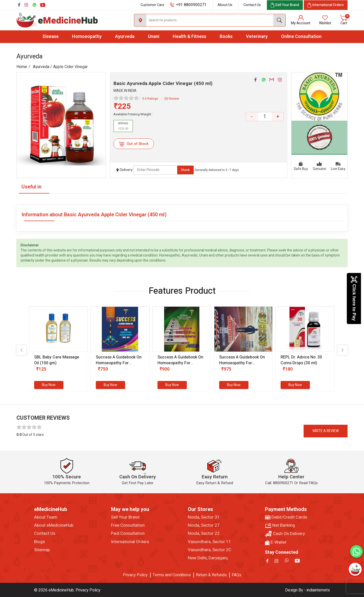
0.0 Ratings (150, 99)
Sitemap (42, 550)
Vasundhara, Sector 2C (210, 550)
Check (185, 170)
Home (22, 67)
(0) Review (172, 99)
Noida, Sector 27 (204, 525)
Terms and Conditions (172, 575)
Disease (51, 37)
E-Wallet (276, 542)
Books (226, 37)
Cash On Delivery (285, 534)
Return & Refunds (211, 575)
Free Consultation (128, 525)
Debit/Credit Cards (286, 517)
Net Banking (280, 525)
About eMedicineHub (54, 525)
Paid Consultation (128, 534)
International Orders (130, 542)
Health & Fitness (189, 37)
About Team (46, 517)
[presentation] (21, 350)
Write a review (326, 431)
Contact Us (252, 5)
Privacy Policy (135, 575)
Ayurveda (125, 37)
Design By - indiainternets (308, 590)
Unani (154, 37)
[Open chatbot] (355, 569)
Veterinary (257, 37)
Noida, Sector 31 (204, 517)
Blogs (40, 542)
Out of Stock (134, 144)
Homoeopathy (87, 37)
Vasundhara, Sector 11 (209, 542)
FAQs (237, 575)
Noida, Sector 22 (204, 534)
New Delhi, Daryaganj (208, 558)
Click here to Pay (354, 298)
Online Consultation (301, 37)
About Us (225, 5)
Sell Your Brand (125, 517)
